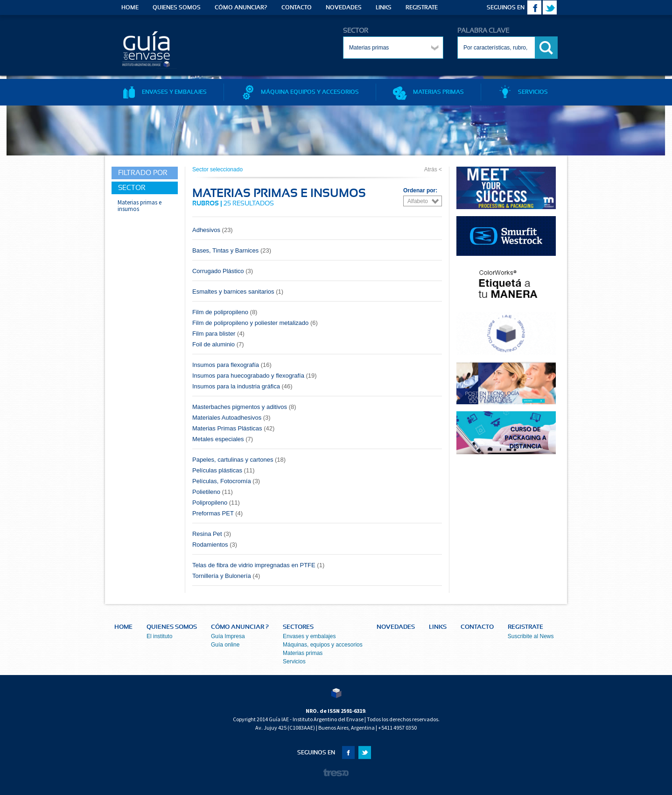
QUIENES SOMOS (177, 7)
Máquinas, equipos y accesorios (323, 645)
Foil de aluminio (218, 344)
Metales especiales (223, 439)
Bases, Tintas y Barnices (232, 250)
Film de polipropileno (225, 312)
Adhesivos (213, 230)
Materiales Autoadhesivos (231, 418)
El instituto (159, 636)
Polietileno (213, 492)
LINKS (384, 7)
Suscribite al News (531, 636)
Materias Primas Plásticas (233, 428)
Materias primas (303, 653)
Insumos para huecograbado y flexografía (255, 376)
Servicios (294, 661)
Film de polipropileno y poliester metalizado (255, 323)
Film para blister (218, 334)
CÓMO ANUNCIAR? (241, 7)
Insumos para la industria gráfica (242, 386)
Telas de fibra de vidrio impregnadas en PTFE (258, 565)
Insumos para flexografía (232, 365)
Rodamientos (215, 545)
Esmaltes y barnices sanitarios (238, 292)
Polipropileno (216, 503)
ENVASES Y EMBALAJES (164, 92)
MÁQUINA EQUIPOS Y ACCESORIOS (300, 92)
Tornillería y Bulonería (226, 576)
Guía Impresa (228, 636)
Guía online (225, 645)
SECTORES (298, 627)
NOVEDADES (344, 7)
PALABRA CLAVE (483, 31)
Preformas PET (217, 513)
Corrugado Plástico (223, 271)
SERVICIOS (523, 92)
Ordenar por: (420, 190)
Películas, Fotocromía (226, 481)
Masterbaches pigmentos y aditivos (244, 407)
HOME (130, 7)
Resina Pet (212, 534)
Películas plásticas (224, 470)
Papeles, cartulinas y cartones (239, 460)
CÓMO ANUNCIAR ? (240, 627)
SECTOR (356, 31)
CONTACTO (297, 7)
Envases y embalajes (309, 636)
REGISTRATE (422, 7)
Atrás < (433, 169)
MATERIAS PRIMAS (428, 92)
